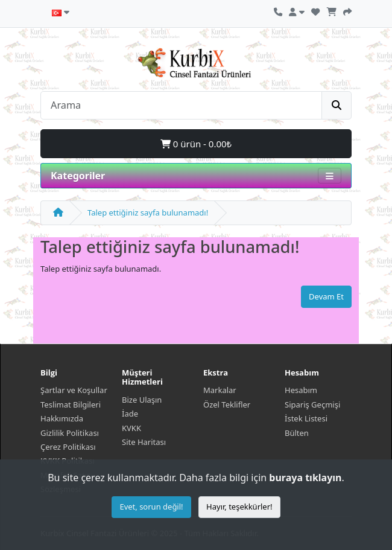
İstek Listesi (306, 418)
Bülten (297, 433)
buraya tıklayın (305, 478)
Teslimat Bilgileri (71, 405)
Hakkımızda (62, 418)
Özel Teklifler (227, 405)
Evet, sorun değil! (151, 507)
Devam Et (326, 296)
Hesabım (301, 390)
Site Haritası (144, 442)
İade (130, 414)
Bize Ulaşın (142, 400)
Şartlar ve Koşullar (74, 390)
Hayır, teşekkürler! (239, 507)
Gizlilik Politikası (70, 433)
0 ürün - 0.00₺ (196, 144)
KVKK (131, 428)
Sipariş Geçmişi (312, 405)
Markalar (220, 390)
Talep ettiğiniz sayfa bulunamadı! (148, 213)
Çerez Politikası (68, 447)
